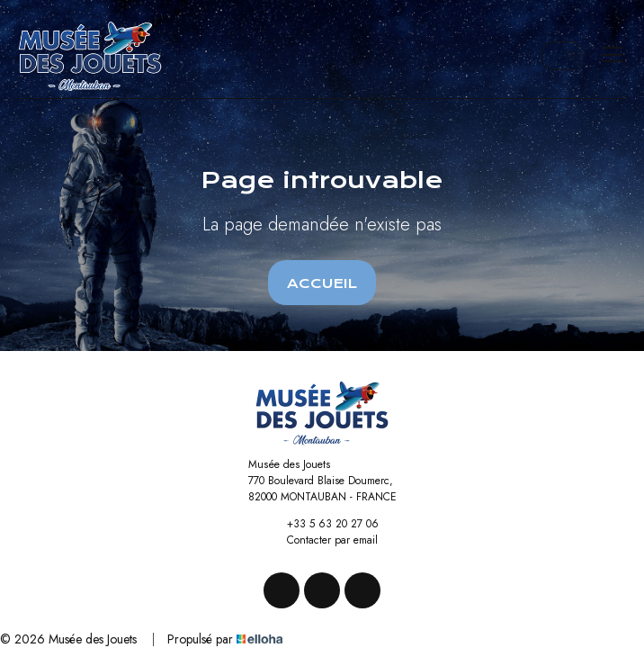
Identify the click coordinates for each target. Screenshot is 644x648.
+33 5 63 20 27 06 (322, 524)
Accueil (322, 283)
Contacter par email (322, 540)
